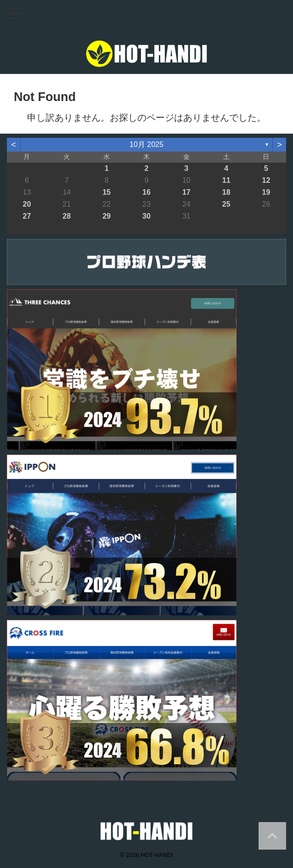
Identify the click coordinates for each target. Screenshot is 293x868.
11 (226, 180)
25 (226, 204)
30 (146, 216)
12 (266, 180)
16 (146, 192)
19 (266, 192)
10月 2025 (146, 144)
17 (186, 192)
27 (27, 216)
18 (226, 192)
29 (107, 216)
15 (107, 192)
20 (27, 204)
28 (67, 216)
